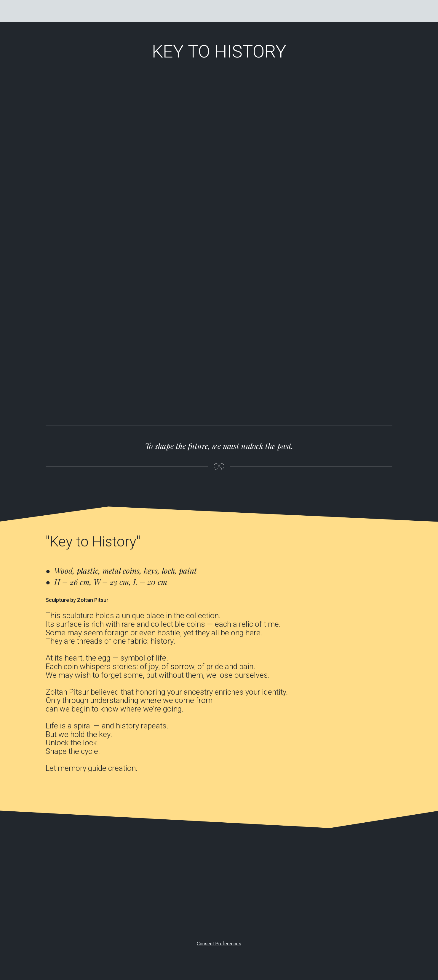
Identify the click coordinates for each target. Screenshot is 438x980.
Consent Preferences (219, 944)
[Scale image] (87, 141)
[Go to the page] (61, 11)
